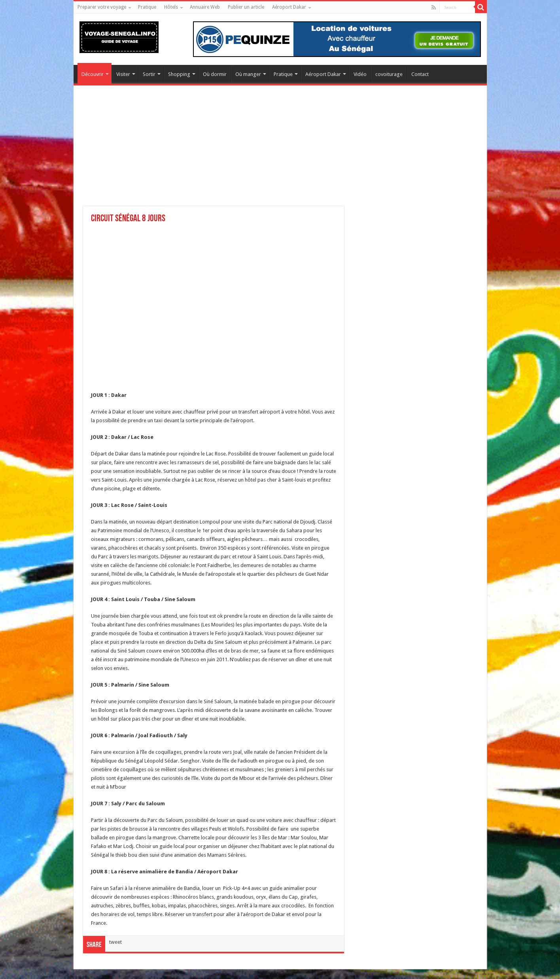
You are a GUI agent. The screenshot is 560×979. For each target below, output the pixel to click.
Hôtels (171, 7)
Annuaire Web (205, 7)
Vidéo (360, 74)
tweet (115, 942)
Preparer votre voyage (102, 7)
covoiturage (389, 74)
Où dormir (215, 74)
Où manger (248, 74)
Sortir (149, 74)
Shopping (179, 74)
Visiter (123, 74)
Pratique (147, 7)
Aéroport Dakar (289, 7)
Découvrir (93, 74)
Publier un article (246, 7)
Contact (420, 74)
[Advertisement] (280, 151)
